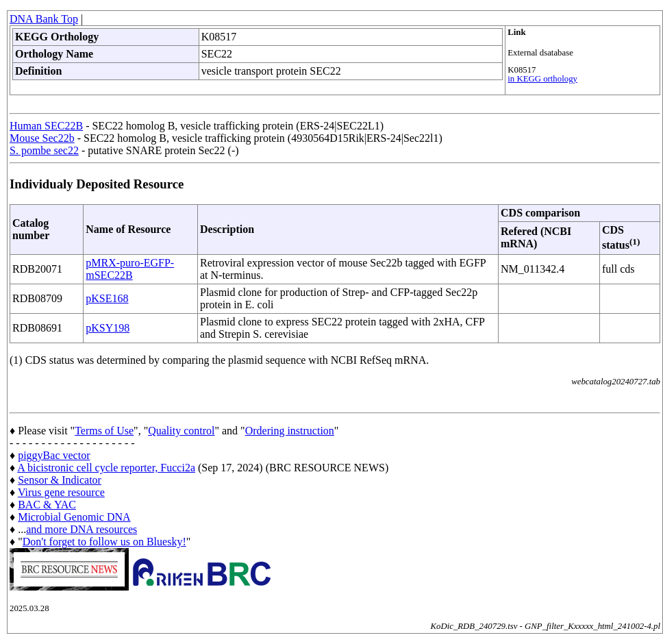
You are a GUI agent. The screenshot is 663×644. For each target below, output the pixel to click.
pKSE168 (107, 298)
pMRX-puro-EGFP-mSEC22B (130, 269)
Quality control (181, 431)
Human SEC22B (46, 126)
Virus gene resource (61, 492)
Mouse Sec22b (42, 138)
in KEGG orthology (542, 79)
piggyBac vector (54, 455)
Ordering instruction (290, 431)
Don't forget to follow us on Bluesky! (104, 542)
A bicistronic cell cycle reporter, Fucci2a (106, 468)
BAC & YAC (47, 505)
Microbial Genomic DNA (74, 517)
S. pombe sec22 (44, 150)
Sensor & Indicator (60, 480)
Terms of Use (104, 431)
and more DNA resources (82, 529)
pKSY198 (108, 328)
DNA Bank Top (44, 19)
